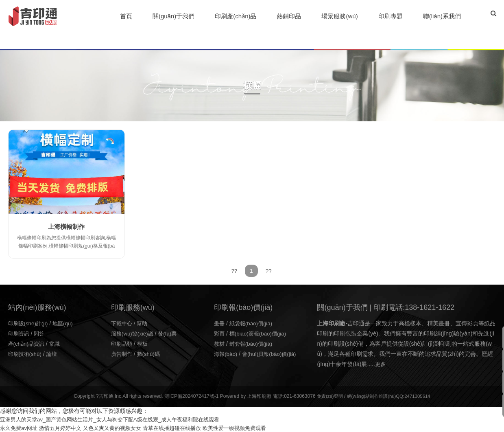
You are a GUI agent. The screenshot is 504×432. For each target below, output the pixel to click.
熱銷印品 (289, 16)
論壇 (54, 353)
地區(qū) (66, 323)
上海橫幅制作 (66, 227)
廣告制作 (122, 353)
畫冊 (220, 323)
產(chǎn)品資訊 (28, 343)
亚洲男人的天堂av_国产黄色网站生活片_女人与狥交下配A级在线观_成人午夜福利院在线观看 (118, 419)
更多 (381, 364)
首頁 (127, 16)
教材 (220, 343)
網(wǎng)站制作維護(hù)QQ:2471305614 (389, 396)
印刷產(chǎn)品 (236, 16)
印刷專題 (391, 16)
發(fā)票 (171, 333)
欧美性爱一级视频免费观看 (251, 428)
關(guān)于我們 (174, 16)
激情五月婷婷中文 (65, 428)
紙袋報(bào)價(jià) (253, 323)
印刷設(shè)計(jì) (29, 323)
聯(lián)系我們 (442, 16)
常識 (57, 343)
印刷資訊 (20, 333)
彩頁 (220, 333)
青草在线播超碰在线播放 (184, 428)
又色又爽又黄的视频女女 (120, 428)
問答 (41, 333)
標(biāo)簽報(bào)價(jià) (260, 333)
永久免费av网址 (20, 428)
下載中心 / (125, 323)
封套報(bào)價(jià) (253, 343)
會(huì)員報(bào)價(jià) (272, 353)
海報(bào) (226, 353)
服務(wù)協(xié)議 (133, 333)
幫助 (144, 323)
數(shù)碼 (151, 353)
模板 (144, 343)
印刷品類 (122, 343)
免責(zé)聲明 (327, 396)
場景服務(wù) (340, 16)
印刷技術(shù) (26, 353)
